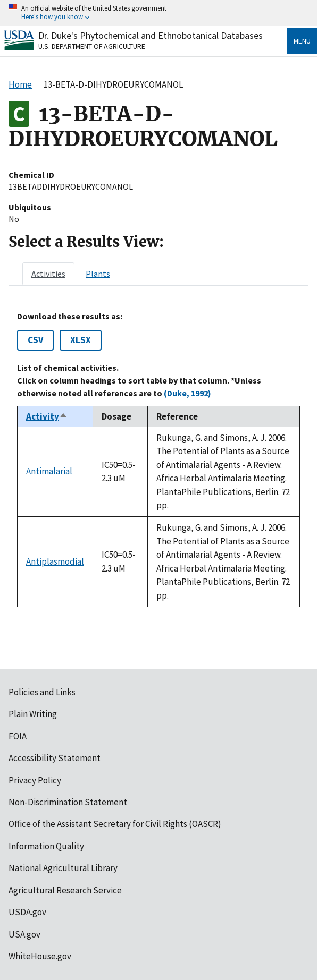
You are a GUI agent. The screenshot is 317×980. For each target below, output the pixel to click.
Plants (98, 274)
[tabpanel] (158, 459)
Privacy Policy (35, 780)
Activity (47, 416)
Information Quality (46, 846)
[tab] (48, 274)
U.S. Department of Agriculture (92, 46)
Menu (302, 41)
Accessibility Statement (55, 758)
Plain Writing (33, 714)
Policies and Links (42, 692)
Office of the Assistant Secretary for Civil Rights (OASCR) (115, 824)
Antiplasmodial (55, 561)
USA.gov (24, 934)
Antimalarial (49, 471)
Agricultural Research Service (65, 890)
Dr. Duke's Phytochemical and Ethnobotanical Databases (151, 35)
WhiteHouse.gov (40, 956)
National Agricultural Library (63, 868)
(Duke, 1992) (187, 393)
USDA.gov (27, 912)
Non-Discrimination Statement (68, 802)
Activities (48, 274)
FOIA (18, 736)
